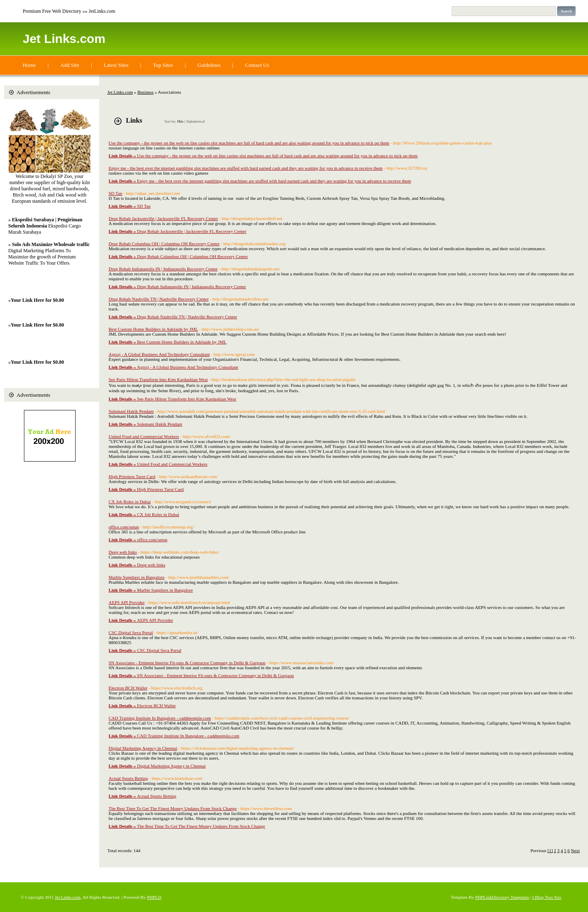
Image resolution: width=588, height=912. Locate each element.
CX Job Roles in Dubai (130, 502)
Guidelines (209, 65)
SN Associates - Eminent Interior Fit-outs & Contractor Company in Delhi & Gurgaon (187, 663)
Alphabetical (195, 121)
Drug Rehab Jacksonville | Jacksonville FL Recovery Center (163, 218)
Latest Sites (116, 65)
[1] (550, 850)
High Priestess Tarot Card (132, 476)
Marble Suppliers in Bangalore (136, 577)
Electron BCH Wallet (128, 688)
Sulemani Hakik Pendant (131, 411)
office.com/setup (124, 527)
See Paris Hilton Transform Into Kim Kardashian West (158, 379)
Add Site (70, 65)
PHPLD (154, 897)
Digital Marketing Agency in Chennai (143, 748)
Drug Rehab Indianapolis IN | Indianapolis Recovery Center (163, 269)
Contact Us (257, 65)
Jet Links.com (64, 39)
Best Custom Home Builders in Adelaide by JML (153, 329)
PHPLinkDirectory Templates (502, 897)
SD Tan (115, 193)
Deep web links (123, 552)
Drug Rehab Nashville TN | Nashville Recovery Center (159, 299)
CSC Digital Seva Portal (131, 632)
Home (29, 65)
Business (146, 92)
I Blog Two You (547, 897)
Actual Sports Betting (128, 778)
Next (575, 850)
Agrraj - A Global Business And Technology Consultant (159, 354)
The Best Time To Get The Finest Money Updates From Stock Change (173, 808)
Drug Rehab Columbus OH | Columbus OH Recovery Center (164, 244)
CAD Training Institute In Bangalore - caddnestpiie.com (160, 718)
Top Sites (163, 65)
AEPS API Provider (127, 602)
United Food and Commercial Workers (144, 436)
